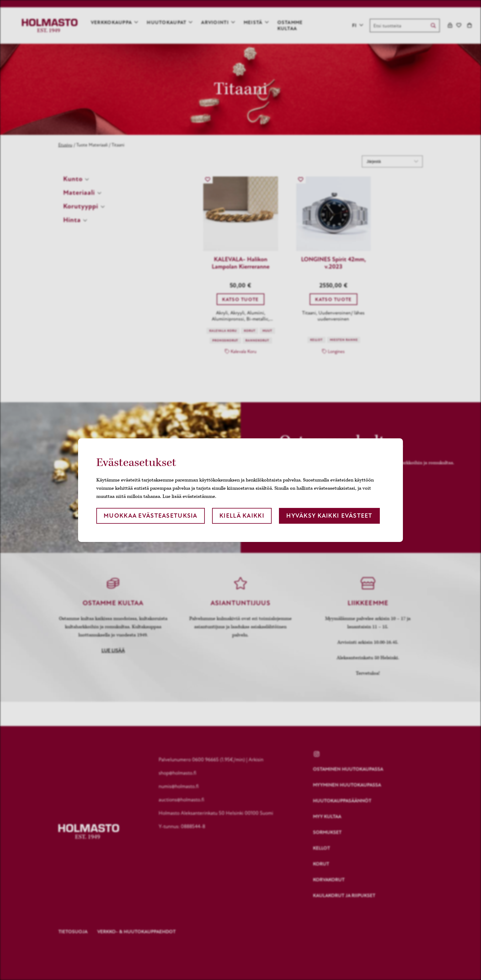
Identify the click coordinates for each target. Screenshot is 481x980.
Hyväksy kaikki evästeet (329, 516)
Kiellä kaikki (242, 516)
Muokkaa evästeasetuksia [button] (150, 516)
